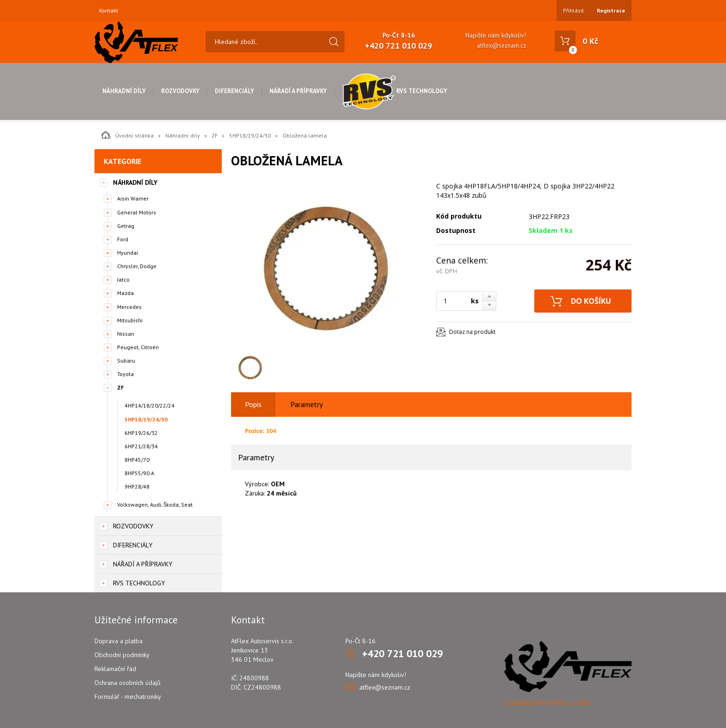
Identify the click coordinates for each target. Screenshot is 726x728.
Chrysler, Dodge (137, 266)
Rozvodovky (180, 91)
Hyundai (128, 253)
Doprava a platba (119, 641)
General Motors (137, 212)
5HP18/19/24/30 (250, 135)
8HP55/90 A (139, 473)
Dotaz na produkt (472, 332)
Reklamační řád (115, 669)
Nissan (126, 334)
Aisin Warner (133, 198)
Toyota (125, 374)
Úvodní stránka (128, 135)
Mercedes (129, 307)
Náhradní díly (124, 91)
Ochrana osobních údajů (128, 683)
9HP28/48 (137, 486)
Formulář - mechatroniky (128, 697)
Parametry (307, 404)
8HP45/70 (137, 460)
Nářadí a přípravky (298, 91)
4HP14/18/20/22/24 (150, 405)
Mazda (125, 293)
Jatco (123, 279)
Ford (123, 239)
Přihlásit (573, 10)
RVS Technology (395, 91)
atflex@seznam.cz (501, 46)
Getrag (126, 226)
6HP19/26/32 (141, 433)
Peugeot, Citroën (138, 347)
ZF (215, 135)
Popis (253, 404)
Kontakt (109, 11)
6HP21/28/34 (141, 446)
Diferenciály (235, 91)
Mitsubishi (130, 320)
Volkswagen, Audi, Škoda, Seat (155, 505)
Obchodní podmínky (122, 655)
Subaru (126, 361)
